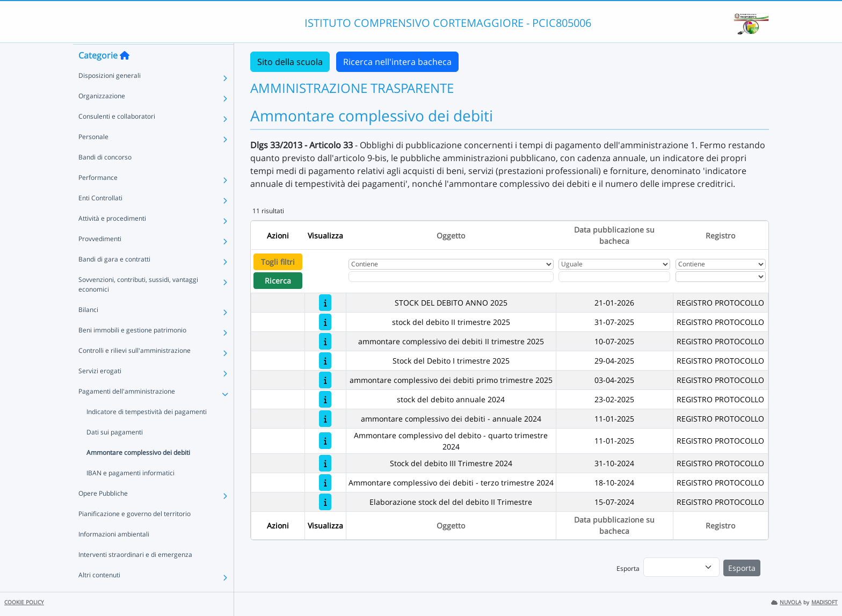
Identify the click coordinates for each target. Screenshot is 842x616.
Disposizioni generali (110, 96)
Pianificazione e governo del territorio (135, 534)
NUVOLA (786, 602)
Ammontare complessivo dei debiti (138, 473)
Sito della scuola (290, 62)
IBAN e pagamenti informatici (130, 493)
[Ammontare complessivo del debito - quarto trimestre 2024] (325, 441)
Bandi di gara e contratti (114, 280)
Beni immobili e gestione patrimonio (132, 350)
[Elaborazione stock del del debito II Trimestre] (325, 502)
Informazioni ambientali (114, 555)
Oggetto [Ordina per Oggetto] (451, 235)
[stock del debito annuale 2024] (325, 399)
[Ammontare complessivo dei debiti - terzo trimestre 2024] (325, 483)
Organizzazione (102, 116)
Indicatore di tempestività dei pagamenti (147, 432)
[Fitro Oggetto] (451, 277)
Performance (98, 198)
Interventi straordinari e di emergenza (135, 575)
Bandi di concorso (105, 177)
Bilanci (88, 330)
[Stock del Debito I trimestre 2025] (325, 361)
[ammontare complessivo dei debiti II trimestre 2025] (325, 341)
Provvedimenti (100, 259)
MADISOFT (825, 602)
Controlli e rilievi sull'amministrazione (135, 371)
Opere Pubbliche (103, 514)
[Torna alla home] (125, 76)
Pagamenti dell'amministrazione (127, 412)
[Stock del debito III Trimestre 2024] (325, 463)
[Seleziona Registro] (721, 277)
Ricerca (278, 281)
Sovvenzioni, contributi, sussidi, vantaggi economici (138, 305)
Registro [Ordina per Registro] (720, 235)
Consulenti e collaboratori (117, 137)
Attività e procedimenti (112, 239)
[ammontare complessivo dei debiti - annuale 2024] (325, 419)
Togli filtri (278, 262)
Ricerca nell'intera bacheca (397, 62)
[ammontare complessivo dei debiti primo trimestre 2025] (325, 380)
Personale (93, 157)
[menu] (681, 567)
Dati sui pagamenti (115, 452)
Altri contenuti (99, 595)
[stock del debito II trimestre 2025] (325, 322)
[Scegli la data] (614, 277)
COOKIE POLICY (24, 602)
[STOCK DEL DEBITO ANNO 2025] (325, 303)
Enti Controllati (100, 218)
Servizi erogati (100, 391)
